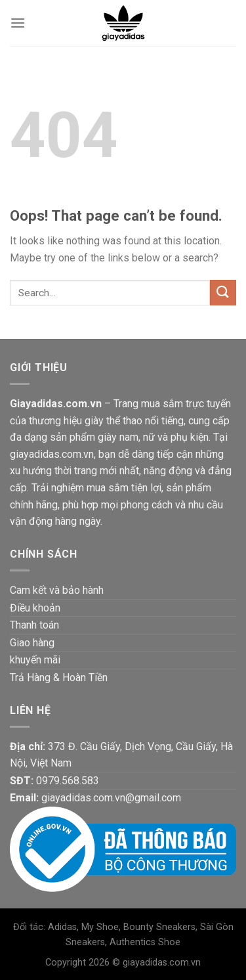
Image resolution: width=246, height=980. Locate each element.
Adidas (62, 927)
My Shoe (100, 927)
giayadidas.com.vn (162, 963)
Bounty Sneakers (159, 927)
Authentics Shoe (145, 942)
